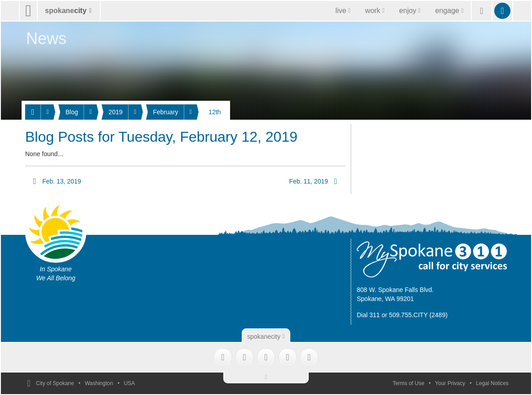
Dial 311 (368, 315)
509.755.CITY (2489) (419, 315)
